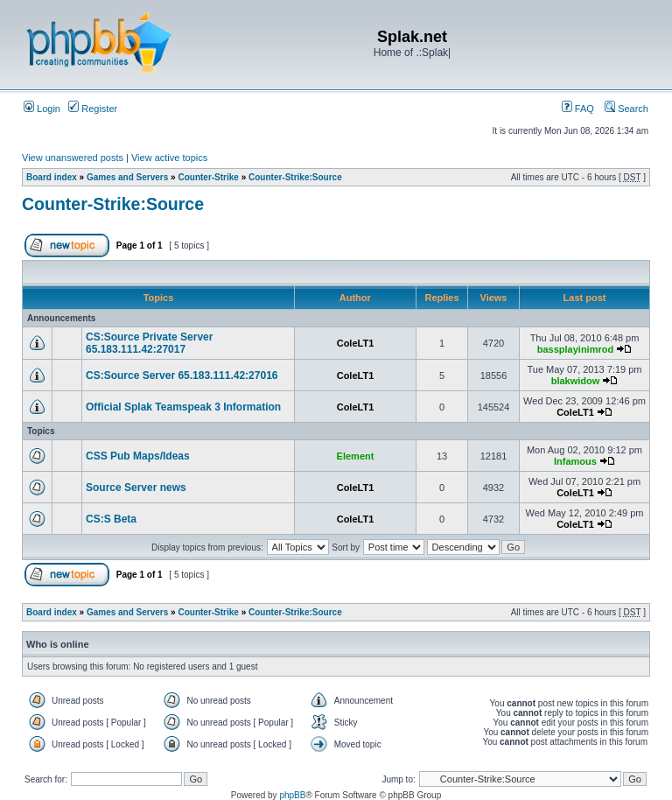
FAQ (578, 109)
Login (42, 109)
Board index (52, 177)
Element (356, 456)
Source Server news (136, 488)
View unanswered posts (73, 158)
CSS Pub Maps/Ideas (138, 456)
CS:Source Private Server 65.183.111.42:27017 (149, 343)
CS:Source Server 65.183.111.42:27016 (182, 375)
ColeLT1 (356, 343)
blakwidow (576, 381)
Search (626, 109)
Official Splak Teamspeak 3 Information (183, 407)
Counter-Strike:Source (295, 177)
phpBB (292, 795)
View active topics (169, 158)
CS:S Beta (111, 519)
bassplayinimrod (575, 349)
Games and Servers (127, 177)
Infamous (575, 461)
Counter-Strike (208, 177)
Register (93, 109)
